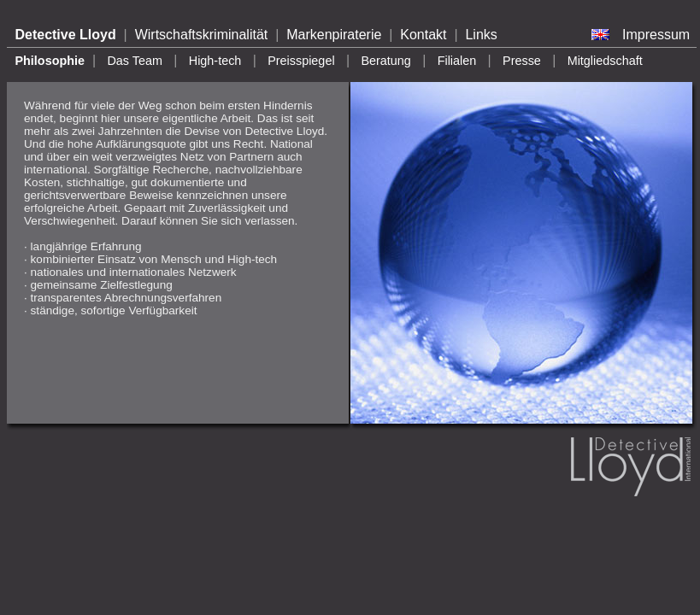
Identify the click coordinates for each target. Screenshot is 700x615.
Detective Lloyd (65, 35)
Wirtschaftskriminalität (202, 35)
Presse (522, 61)
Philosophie (50, 61)
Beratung (385, 61)
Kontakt (423, 35)
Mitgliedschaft (605, 61)
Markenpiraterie (334, 35)
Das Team (135, 61)
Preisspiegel (301, 61)
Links (481, 35)
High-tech (215, 61)
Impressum (656, 35)
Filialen (457, 61)
